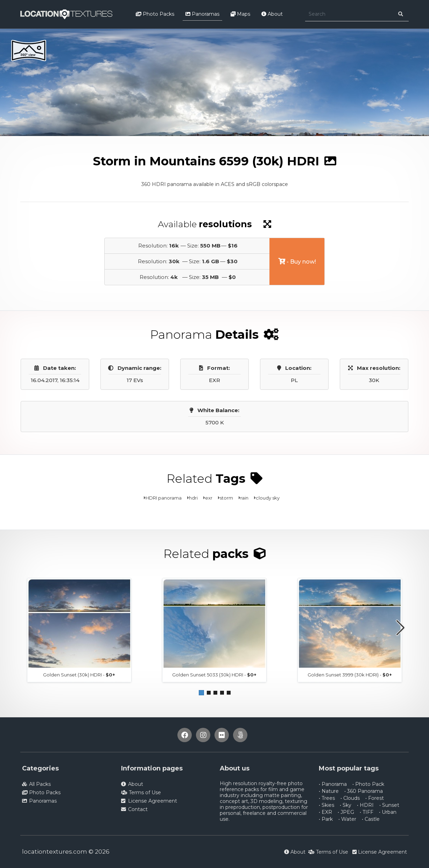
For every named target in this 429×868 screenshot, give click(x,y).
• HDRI (365, 805)
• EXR (325, 812)
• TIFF (367, 812)
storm (226, 498)
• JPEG (346, 812)
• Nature (329, 791)
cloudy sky (268, 498)
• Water (347, 819)
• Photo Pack (368, 784)
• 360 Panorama (364, 791)
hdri (193, 498)
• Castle (371, 819)
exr (209, 498)
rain (244, 498)
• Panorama (333, 784)
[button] (201, 693)
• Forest (375, 798)
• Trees (327, 798)
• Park (326, 819)
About (272, 14)
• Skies (326, 805)
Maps (240, 14)
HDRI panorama (164, 498)
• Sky (346, 805)
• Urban (388, 812)
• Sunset (389, 805)
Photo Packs (155, 14)
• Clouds (350, 798)
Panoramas (202, 14)
